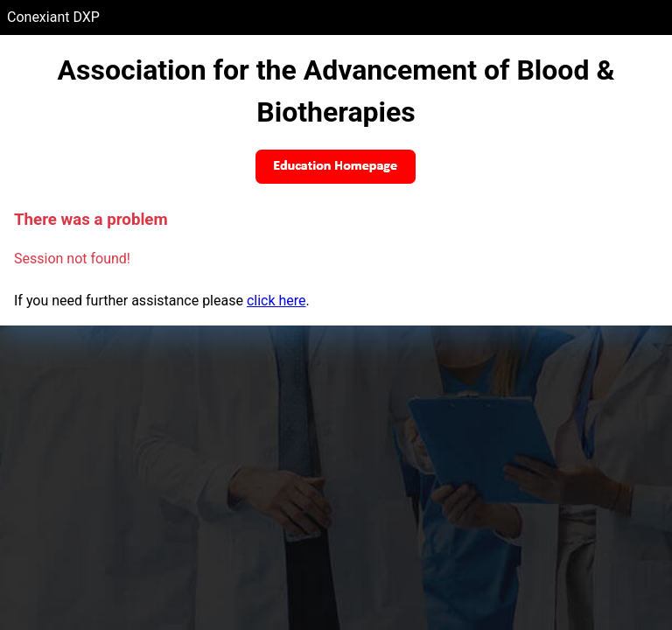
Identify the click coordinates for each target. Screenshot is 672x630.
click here (276, 301)
